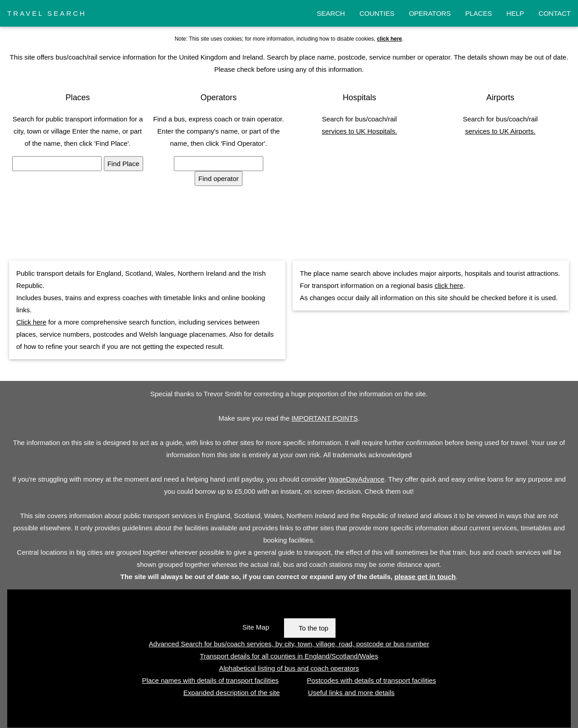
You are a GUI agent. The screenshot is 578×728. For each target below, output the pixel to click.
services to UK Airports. (500, 131)
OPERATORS (430, 13)
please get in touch (425, 577)
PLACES (478, 13)
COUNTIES (377, 13)
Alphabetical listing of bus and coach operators (289, 668)
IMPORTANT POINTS (324, 418)
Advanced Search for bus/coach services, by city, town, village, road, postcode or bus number (289, 644)
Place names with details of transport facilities (210, 680)
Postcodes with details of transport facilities (372, 680)
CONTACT (555, 13)
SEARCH (331, 13)
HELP (515, 13)
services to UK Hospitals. (360, 131)
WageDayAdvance (357, 479)
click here (449, 285)
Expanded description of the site (231, 693)
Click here (31, 322)
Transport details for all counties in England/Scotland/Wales (289, 656)
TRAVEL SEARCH (47, 13)
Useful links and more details (351, 693)
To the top (313, 628)
